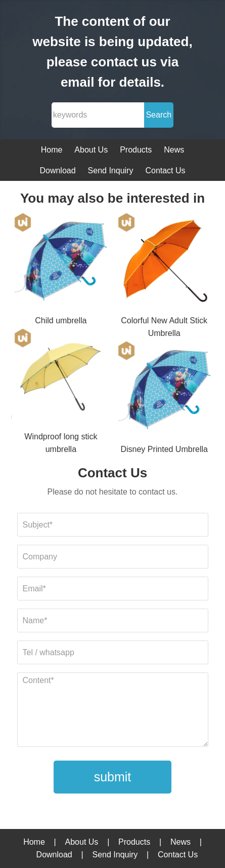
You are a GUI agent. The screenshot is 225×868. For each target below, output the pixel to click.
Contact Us (165, 171)
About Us (91, 150)
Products (136, 150)
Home (52, 150)
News (174, 150)
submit (113, 777)
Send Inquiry (111, 171)
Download (57, 171)
